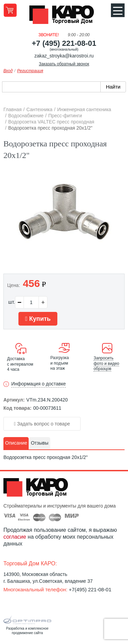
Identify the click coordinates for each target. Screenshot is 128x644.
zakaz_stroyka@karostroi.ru (64, 56)
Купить (38, 319)
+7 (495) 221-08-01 (64, 43)
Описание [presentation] (16, 443)
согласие (15, 537)
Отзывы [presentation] (39, 443)
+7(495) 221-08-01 (90, 589)
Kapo (64, 17)
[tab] (16, 443)
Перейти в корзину (10, 10)
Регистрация (30, 71)
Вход (8, 71)
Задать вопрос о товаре (42, 424)
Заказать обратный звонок (64, 64)
